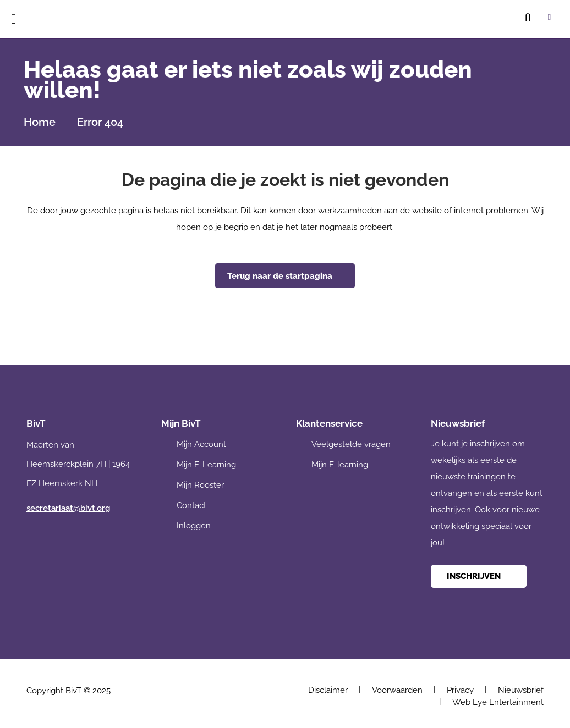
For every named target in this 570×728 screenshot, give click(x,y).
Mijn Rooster (200, 485)
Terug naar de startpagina (280, 276)
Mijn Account (201, 444)
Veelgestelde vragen (351, 444)
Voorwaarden (397, 690)
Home (40, 122)
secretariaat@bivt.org (68, 508)
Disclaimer (328, 690)
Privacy (460, 690)
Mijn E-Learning (206, 465)
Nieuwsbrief (521, 690)
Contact (191, 505)
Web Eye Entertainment (498, 702)
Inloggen (194, 526)
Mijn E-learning (340, 465)
